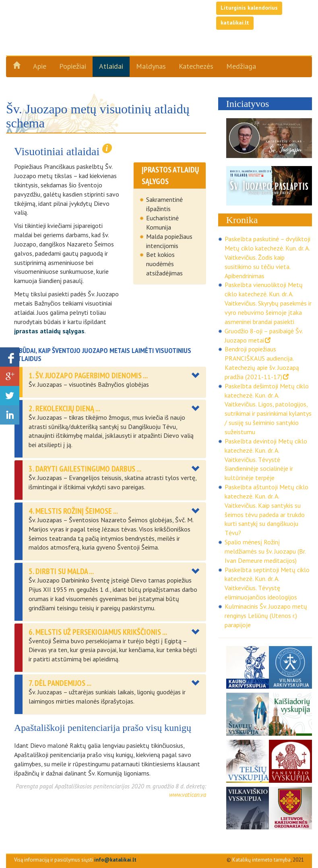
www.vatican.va (188, 795)
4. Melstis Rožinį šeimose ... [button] (73, 511)
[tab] (110, 382)
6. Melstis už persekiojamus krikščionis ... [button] (98, 632)
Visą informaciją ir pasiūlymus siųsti (75, 860)
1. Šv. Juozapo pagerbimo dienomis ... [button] (88, 376)
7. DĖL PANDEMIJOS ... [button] (60, 683)
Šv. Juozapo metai (75, 37)
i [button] (107, 148)
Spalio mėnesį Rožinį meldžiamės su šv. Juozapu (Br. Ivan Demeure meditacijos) (265, 551)
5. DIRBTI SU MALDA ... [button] (61, 571)
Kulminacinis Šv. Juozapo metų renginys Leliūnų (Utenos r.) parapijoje (266, 616)
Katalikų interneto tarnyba (261, 860)
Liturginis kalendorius (249, 8)
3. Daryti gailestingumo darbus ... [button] (85, 469)
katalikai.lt (235, 23)
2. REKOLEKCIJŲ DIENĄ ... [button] (64, 408)
